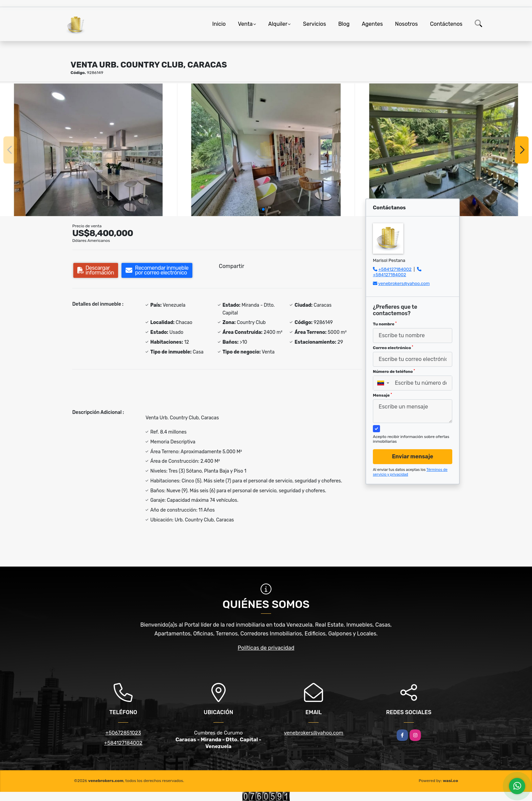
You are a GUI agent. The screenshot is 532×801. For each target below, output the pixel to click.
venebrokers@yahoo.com (404, 283)
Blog (344, 24)
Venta (245, 24)
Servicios (315, 24)
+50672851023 (123, 733)
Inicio (219, 24)
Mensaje (382, 395)
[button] (263, 209)
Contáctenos (446, 24)
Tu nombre (385, 324)
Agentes (372, 24)
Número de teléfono (394, 371)
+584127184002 (395, 269)
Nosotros (406, 24)
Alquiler (278, 24)
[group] (88, 150)
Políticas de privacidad (266, 648)
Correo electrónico (393, 348)
